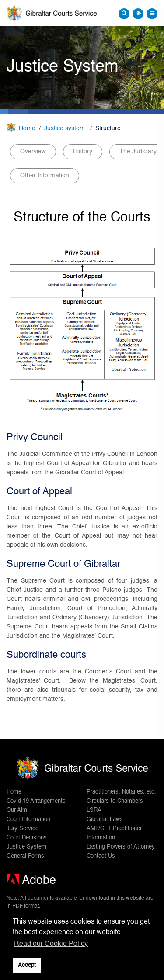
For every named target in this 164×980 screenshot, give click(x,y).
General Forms (25, 856)
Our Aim (17, 810)
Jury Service (23, 829)
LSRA (94, 810)
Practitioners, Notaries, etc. (121, 792)
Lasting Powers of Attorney (121, 847)
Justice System (26, 847)
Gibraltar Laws (105, 820)
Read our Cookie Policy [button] (51, 944)
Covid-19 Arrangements (36, 801)
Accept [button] (27, 965)
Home (27, 128)
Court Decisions (27, 838)
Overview (33, 152)
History (83, 152)
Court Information (28, 820)
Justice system (65, 128)
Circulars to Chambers (115, 801)
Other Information (45, 176)
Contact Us (101, 856)
